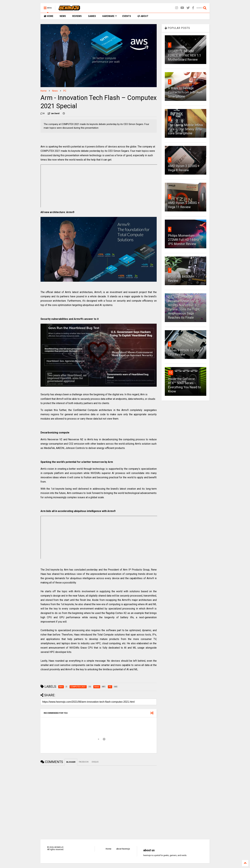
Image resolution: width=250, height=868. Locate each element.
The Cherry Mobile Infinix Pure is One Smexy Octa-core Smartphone (185, 129)
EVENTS (127, 16)
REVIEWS (77, 16)
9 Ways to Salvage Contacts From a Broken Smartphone (185, 92)
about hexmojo (123, 849)
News (55, 91)
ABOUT (143, 16)
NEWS (63, 16)
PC (65, 91)
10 (171, 372)
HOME (49, 16)
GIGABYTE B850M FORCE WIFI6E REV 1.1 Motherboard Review (185, 55)
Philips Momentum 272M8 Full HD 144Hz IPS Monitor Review (184, 240)
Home (44, 91)
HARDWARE (110, 16)
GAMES (92, 16)
